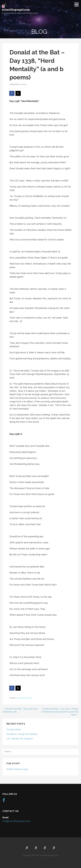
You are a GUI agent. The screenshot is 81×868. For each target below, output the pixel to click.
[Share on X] (18, 93)
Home (27, 848)
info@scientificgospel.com (16, 821)
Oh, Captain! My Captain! (20, 739)
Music (45, 848)
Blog (54, 848)
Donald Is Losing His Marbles (22, 734)
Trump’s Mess (14, 729)
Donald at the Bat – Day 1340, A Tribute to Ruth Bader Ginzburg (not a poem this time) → (60, 712)
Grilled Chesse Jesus (17, 769)
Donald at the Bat (25, 698)
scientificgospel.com (16, 10)
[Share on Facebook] (12, 93)
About (36, 848)
